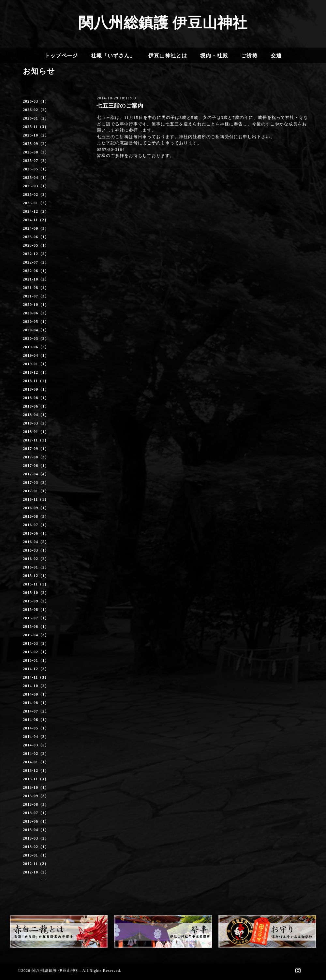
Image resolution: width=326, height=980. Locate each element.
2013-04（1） (36, 830)
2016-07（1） (36, 525)
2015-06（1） (36, 627)
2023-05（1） (36, 245)
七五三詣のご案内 (120, 106)
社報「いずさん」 (113, 56)
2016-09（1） (36, 508)
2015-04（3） (36, 635)
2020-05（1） (36, 322)
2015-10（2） (36, 593)
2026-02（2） (36, 110)
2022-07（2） (36, 262)
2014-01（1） (36, 762)
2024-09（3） (36, 228)
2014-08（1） (36, 703)
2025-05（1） (36, 169)
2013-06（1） (36, 821)
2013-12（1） (36, 771)
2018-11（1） (36, 381)
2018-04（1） (36, 415)
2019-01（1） (36, 364)
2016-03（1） (36, 550)
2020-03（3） (36, 339)
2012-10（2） (36, 872)
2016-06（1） (36, 533)
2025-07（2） (36, 161)
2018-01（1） (36, 432)
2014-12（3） (36, 669)
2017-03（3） (36, 483)
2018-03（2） (36, 423)
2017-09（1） (36, 449)
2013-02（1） (36, 847)
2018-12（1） (36, 372)
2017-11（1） (36, 440)
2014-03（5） (36, 745)
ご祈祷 (249, 56)
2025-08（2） (36, 152)
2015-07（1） (36, 618)
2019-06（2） (36, 347)
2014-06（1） (36, 720)
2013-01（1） (36, 855)
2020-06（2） (36, 313)
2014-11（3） (36, 677)
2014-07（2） (36, 711)
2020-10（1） (36, 305)
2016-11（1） (36, 499)
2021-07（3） (36, 296)
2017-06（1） (36, 466)
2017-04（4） (36, 474)
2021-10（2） (36, 279)
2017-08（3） (36, 457)
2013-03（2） (36, 838)
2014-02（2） (36, 754)
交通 (276, 56)
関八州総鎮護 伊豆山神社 (163, 23)
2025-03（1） (36, 186)
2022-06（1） (36, 271)
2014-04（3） (36, 737)
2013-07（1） (36, 813)
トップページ (61, 56)
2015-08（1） (36, 610)
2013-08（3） (36, 804)
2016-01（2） (36, 567)
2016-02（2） (36, 559)
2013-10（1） (36, 787)
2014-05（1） (36, 728)
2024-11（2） (36, 220)
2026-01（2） (36, 118)
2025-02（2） (36, 195)
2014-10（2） (36, 686)
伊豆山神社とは (168, 56)
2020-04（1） (36, 330)
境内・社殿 (214, 56)
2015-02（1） (36, 652)
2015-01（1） (36, 660)
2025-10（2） (36, 135)
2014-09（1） (36, 694)
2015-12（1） (36, 576)
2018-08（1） (36, 398)
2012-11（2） (36, 864)
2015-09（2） (36, 601)
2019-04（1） (36, 355)
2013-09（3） (36, 796)
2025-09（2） (36, 144)
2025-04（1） (36, 178)
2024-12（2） (36, 211)
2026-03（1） (36, 101)
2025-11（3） (36, 127)
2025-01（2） (36, 203)
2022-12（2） (36, 254)
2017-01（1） (36, 491)
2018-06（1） (36, 406)
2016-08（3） (36, 516)
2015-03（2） (36, 643)
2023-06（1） (36, 237)
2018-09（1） (36, 389)
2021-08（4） (36, 288)
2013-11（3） (36, 779)
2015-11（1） (36, 584)
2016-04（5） (36, 542)
